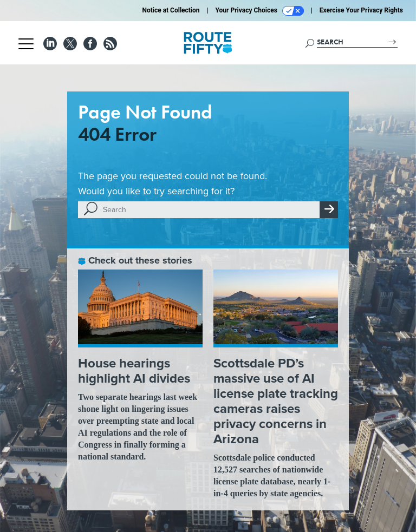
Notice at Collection (171, 10)
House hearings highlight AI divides (134, 371)
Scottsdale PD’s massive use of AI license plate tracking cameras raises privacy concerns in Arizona (276, 401)
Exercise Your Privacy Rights (361, 10)
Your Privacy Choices (260, 11)
